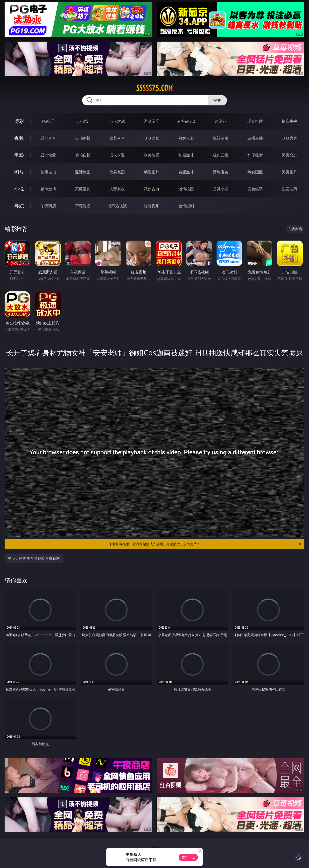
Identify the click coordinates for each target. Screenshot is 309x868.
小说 (19, 189)
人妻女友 (117, 189)
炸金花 (221, 121)
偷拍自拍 (83, 155)
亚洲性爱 (48, 155)
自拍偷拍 (83, 138)
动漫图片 (152, 172)
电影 (19, 155)
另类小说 (221, 189)
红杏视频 (152, 206)
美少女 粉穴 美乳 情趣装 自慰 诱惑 (34, 558)
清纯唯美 (221, 172)
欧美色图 (117, 172)
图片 (19, 172)
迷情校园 (186, 189)
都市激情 (48, 189)
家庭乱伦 (83, 189)
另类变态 (289, 155)
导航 (19, 206)
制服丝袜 (186, 155)
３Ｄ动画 (152, 138)
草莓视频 (83, 206)
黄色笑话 (255, 189)
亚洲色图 (83, 172)
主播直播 (255, 138)
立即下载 (188, 857)
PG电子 (48, 121)
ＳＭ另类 (289, 138)
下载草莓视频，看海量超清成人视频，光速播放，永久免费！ (205, 544)
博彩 (19, 121)
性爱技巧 (289, 189)
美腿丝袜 (186, 172)
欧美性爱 (152, 155)
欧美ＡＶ (117, 138)
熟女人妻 (186, 138)
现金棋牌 (255, 121)
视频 (19, 138)
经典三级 (221, 155)
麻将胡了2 (186, 121)
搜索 (217, 100)
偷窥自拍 (48, 172)
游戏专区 (152, 121)
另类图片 (289, 172)
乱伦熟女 (255, 155)
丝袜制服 (221, 138)
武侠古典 (152, 189)
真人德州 (83, 121)
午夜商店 (48, 206)
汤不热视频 (117, 206)
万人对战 (117, 121)
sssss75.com (154, 88)
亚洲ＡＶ (48, 138)
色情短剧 (186, 206)
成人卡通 (117, 155)
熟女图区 (255, 172)
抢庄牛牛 (289, 121)
